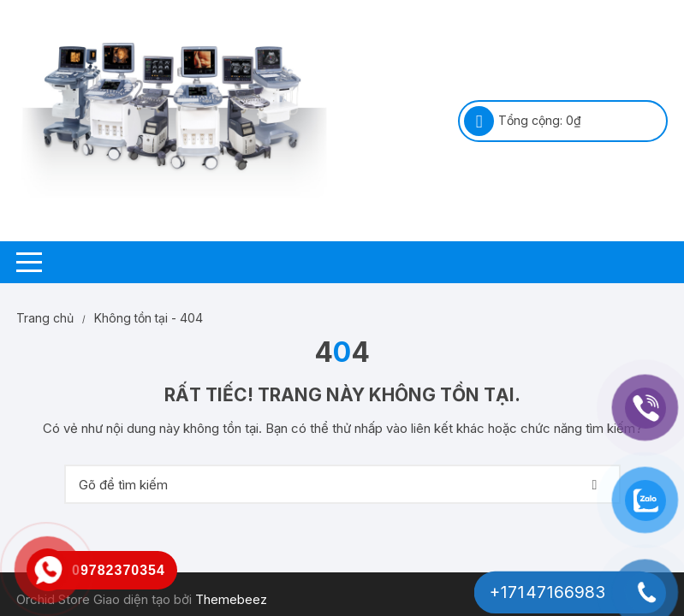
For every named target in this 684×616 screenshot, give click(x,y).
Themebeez (231, 599)
